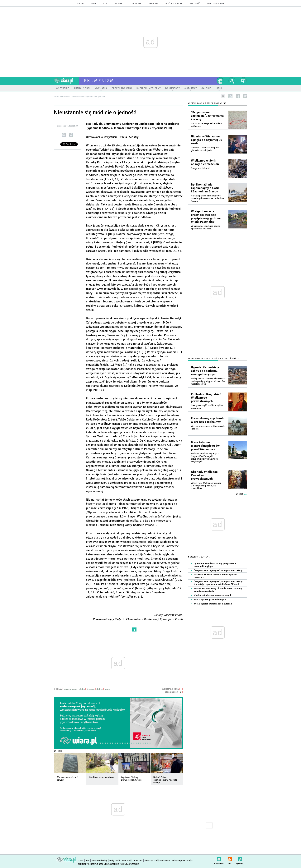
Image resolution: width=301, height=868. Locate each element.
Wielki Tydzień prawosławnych (210, 600)
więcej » (82, 782)
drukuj (71, 135)
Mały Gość (195, 4)
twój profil (232, 81)
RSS (230, 859)
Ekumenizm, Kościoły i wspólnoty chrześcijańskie (214, 358)
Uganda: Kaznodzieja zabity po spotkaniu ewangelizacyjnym (205, 371)
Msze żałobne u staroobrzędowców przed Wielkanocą (205, 446)
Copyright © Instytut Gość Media (94, 864)
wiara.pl (66, 81)
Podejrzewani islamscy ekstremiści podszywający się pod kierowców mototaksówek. (208, 381)
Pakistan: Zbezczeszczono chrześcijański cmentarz (215, 576)
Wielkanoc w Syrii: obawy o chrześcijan (205, 162)
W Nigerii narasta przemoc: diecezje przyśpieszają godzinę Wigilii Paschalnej (206, 217)
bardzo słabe (70, 689)
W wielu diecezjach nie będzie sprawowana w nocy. (206, 227)
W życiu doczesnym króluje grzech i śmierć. (208, 427)
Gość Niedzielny (174, 4)
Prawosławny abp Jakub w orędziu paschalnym (207, 420)
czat (106, 4)
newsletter (219, 859)
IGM (88, 861)
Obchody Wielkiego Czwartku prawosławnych (204, 475)
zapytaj (119, 4)
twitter (245, 96)
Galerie (58, 751)
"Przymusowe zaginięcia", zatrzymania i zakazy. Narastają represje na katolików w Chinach (218, 583)
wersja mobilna (216, 4)
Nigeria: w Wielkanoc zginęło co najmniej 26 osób (207, 140)
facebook (238, 96)
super (107, 689)
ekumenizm (99, 81)
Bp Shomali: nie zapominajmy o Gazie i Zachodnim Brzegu (205, 188)
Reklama (138, 861)
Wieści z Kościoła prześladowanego (207, 103)
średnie (91, 689)
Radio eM (153, 4)
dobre (99, 689)
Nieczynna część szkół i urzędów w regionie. (207, 407)
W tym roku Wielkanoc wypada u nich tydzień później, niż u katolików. (206, 486)
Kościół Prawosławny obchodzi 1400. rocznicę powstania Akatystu (218, 590)
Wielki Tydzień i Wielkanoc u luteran (213, 604)
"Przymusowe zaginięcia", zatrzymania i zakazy (207, 116)
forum (80, 4)
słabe (82, 689)
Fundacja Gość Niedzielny (157, 861)
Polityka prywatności (182, 861)
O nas (81, 861)
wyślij (64, 135)
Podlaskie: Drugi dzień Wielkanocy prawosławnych (206, 398)
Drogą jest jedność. (201, 168)
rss (230, 96)
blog (93, 4)
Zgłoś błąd (240, 859)
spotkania (136, 4)
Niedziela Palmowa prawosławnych (213, 595)
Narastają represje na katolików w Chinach (207, 125)
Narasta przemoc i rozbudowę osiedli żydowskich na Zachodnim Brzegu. (208, 198)
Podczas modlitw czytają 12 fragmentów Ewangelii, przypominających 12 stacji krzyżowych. (205, 458)
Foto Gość (127, 861)
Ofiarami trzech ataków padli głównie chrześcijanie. (205, 149)
